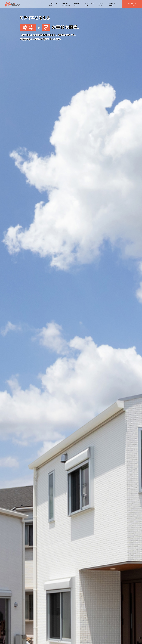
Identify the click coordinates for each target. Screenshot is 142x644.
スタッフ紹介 (89, 4)
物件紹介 (65, 4)
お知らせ (101, 4)
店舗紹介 (77, 4)
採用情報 (111, 4)
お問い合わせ (132, 4)
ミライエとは (53, 4)
